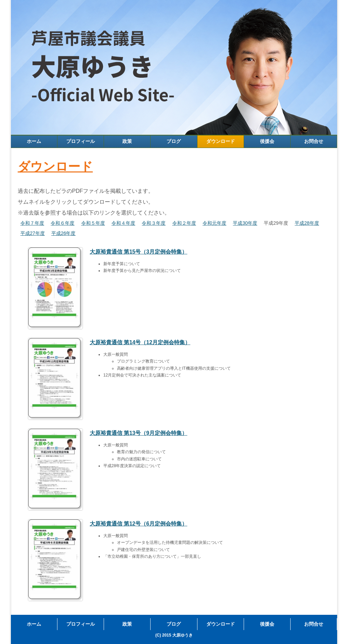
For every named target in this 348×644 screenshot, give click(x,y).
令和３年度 (154, 223)
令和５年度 (93, 223)
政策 (127, 141)
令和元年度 (214, 223)
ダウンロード (221, 141)
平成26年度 (64, 233)
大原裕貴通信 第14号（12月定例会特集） (140, 342)
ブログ (174, 141)
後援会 (267, 141)
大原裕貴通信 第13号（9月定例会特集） (138, 433)
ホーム (34, 141)
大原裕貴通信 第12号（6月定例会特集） (138, 524)
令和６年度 (63, 223)
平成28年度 (307, 223)
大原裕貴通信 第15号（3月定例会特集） (138, 252)
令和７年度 (32, 223)
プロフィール (81, 141)
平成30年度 (245, 223)
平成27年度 (33, 233)
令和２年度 (184, 223)
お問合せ (314, 141)
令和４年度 (123, 223)
